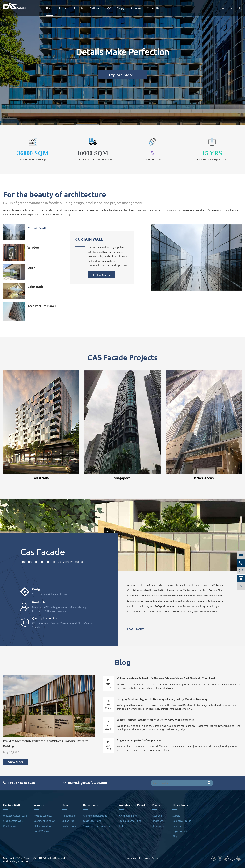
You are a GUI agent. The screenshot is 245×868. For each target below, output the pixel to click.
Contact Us (153, 8)
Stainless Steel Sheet (131, 821)
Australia (41, 478)
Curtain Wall (37, 228)
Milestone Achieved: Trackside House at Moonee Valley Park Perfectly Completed (166, 679)
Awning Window (43, 816)
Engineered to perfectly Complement (139, 741)
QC (109, 8)
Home (49, 8)
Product (63, 8)
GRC (121, 826)
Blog (123, 662)
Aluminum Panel (128, 816)
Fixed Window (42, 831)
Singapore (122, 478)
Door (31, 268)
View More (16, 762)
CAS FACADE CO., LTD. (30, 858)
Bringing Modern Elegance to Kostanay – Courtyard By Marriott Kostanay (162, 699)
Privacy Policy (150, 858)
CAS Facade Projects (122, 357)
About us (136, 8)
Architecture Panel (42, 306)
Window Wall (10, 826)
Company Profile (182, 821)
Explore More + (123, 75)
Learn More (135, 629)
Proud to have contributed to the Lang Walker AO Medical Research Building (46, 743)
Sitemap (131, 858)
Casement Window (44, 821)
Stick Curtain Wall (13, 821)
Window (34, 247)
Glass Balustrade (92, 821)
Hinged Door (69, 816)
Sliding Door (69, 821)
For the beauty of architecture (55, 194)
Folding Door (69, 826)
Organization (180, 831)
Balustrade (36, 287)
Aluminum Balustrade (95, 816)
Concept (177, 826)
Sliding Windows (43, 826)
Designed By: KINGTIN (16, 861)
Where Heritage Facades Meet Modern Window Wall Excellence (155, 720)
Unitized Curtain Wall (15, 816)
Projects (79, 8)
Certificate (95, 8)
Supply (121, 8)
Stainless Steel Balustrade (97, 826)
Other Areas (204, 478)
